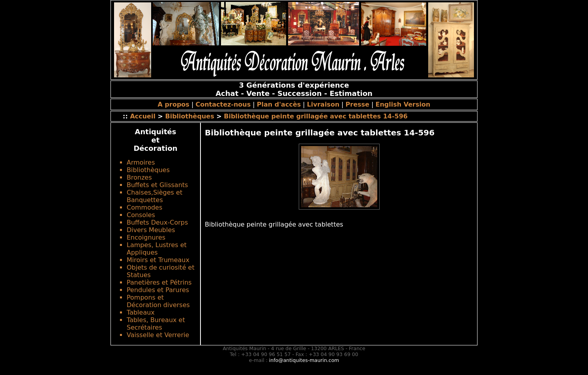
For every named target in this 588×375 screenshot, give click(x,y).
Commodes (144, 207)
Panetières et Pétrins (159, 282)
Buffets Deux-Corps (157, 222)
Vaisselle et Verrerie (158, 335)
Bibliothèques (189, 116)
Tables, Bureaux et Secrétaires (156, 324)
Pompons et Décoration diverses (158, 301)
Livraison (323, 104)
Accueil (143, 116)
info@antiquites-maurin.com (304, 360)
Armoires (141, 162)
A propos (174, 104)
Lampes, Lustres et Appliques (157, 249)
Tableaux (141, 312)
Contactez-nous (223, 104)
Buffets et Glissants (157, 185)
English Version (403, 104)
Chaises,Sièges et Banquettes (154, 196)
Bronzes (139, 177)
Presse (358, 104)
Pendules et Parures (158, 290)
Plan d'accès (279, 104)
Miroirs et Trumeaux (158, 260)
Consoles (141, 215)
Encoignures (146, 237)
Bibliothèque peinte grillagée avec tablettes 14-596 (316, 116)
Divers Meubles (151, 230)
